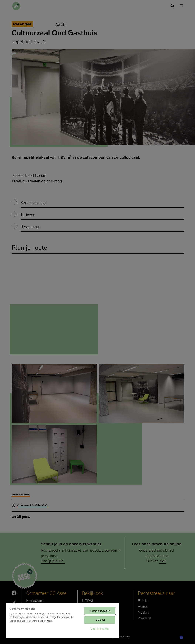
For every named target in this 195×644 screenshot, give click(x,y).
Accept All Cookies (100, 611)
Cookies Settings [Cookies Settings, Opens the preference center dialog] (100, 629)
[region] (62, 621)
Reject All (100, 620)
